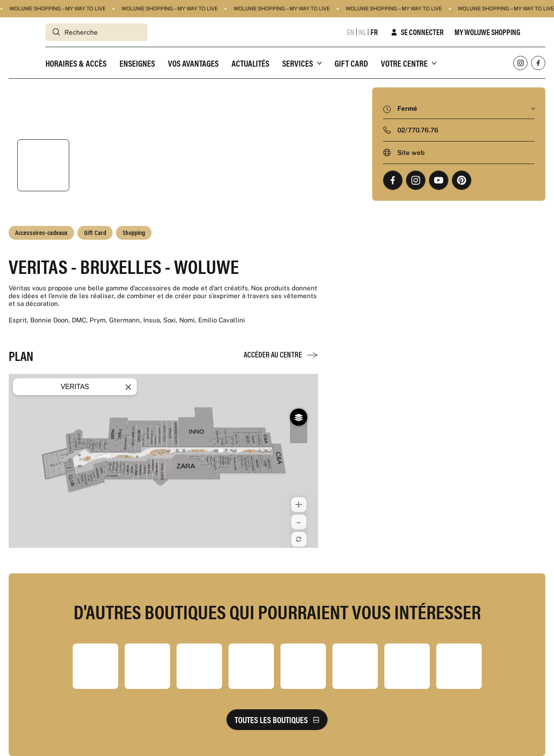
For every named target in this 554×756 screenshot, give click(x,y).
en (351, 32)
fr (374, 32)
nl (362, 32)
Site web (411, 153)
